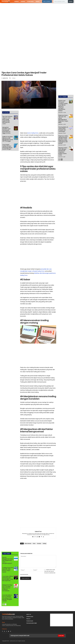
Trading (44, 543)
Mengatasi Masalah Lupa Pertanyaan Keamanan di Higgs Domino (6, 130)
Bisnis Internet (28, 543)
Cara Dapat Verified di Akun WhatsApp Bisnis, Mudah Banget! (7, 147)
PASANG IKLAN (30, 621)
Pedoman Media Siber (32, 623)
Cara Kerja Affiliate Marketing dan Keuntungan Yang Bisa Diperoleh (8, 578)
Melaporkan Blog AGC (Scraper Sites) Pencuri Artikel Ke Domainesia (7, 588)
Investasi (39, 543)
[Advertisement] (37, 14)
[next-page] (5, 604)
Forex (34, 543)
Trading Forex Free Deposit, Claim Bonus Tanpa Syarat (8, 570)
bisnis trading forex (33, 133)
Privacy (28, 619)
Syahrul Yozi (5, 78)
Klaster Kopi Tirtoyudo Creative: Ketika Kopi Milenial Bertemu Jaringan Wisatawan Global (63, 106)
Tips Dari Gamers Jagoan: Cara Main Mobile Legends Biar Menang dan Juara (7, 120)
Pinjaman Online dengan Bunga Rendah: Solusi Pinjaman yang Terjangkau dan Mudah (63, 140)
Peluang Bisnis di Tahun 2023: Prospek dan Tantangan (63, 129)
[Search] (71, 1)
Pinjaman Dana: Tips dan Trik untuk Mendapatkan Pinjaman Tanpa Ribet (63, 119)
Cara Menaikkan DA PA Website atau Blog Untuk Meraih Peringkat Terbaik (7, 598)
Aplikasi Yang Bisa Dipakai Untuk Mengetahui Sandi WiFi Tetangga (7, 139)
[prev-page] (3, 604)
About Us (29, 614)
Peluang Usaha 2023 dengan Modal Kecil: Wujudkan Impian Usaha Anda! (63, 151)
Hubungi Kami (30, 617)
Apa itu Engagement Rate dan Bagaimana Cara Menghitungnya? (8, 560)
